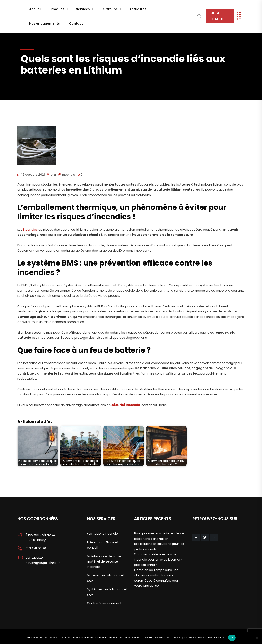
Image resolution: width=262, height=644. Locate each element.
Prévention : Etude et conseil (103, 545)
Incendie (69, 175)
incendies (30, 229)
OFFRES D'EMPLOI (217, 16)
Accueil (35, 9)
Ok (232, 638)
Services (83, 9)
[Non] (257, 638)
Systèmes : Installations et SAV (107, 592)
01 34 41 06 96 (36, 548)
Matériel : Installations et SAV (106, 578)
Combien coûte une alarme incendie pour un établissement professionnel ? (158, 559)
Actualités (138, 9)
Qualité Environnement (104, 603)
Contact (76, 23)
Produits (58, 9)
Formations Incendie (102, 534)
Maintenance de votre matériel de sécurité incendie (104, 561)
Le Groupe (110, 9)
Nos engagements (45, 23)
